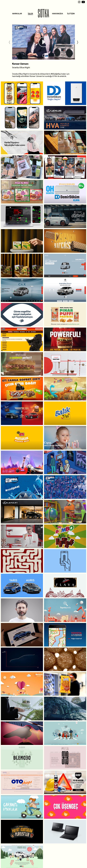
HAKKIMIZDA (58, 13)
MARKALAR (17, 13)
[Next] (78, 42)
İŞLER (30, 13)
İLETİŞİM (71, 13)
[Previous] (9, 42)
